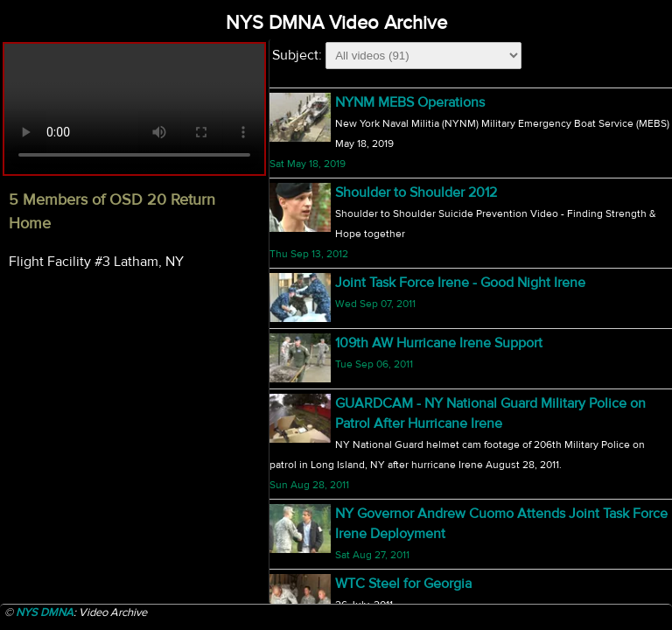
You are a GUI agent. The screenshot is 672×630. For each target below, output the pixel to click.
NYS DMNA (45, 612)
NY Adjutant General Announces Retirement (471, 332)
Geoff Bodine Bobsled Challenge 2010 (452, 402)
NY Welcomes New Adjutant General (447, 262)
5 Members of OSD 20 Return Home (445, 102)
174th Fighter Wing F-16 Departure (438, 172)
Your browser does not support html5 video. (134, 109)
